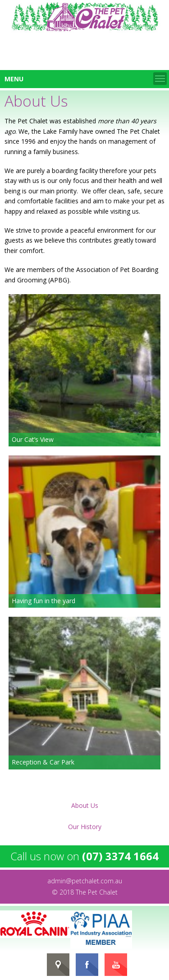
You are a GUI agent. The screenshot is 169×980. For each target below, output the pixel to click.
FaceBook (87, 965)
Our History (85, 827)
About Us (85, 805)
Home (84, 17)
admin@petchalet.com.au (85, 881)
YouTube (116, 965)
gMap (58, 965)
